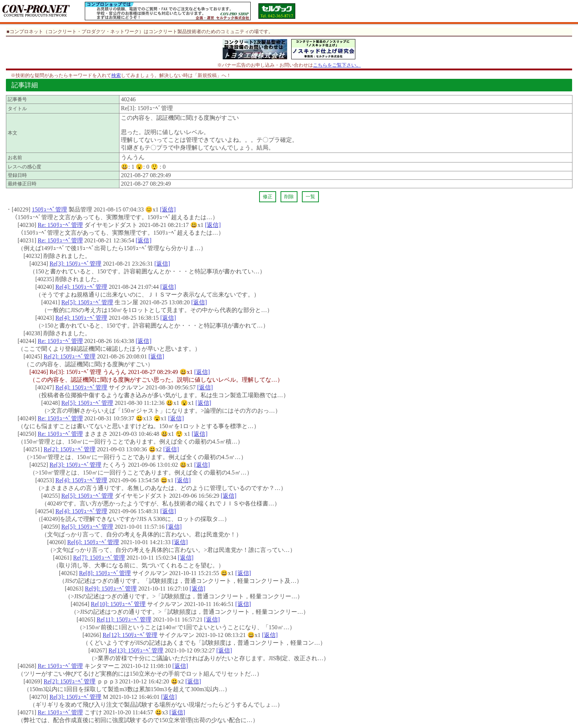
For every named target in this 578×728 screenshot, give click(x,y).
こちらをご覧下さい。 (337, 65)
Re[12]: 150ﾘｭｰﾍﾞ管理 (130, 635)
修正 (268, 197)
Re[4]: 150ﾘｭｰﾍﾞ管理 (81, 287)
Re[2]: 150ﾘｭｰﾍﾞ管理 (69, 356)
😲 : (158, 167)
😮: (142, 167)
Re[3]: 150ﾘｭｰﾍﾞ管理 (75, 264)
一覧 (310, 197)
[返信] (168, 209)
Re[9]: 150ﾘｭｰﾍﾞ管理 (111, 589)
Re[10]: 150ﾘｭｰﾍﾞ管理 (118, 604)
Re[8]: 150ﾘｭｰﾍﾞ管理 (105, 573)
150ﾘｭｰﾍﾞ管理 (49, 209)
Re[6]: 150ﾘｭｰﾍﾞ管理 (93, 542)
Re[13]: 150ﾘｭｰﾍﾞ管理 (136, 650)
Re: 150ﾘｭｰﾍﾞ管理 (60, 225)
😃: (128, 167)
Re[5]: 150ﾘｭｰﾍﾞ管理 (87, 302)
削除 (289, 197)
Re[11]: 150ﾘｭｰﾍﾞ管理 (124, 619)
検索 (116, 75)
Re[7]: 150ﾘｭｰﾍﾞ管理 (99, 558)
